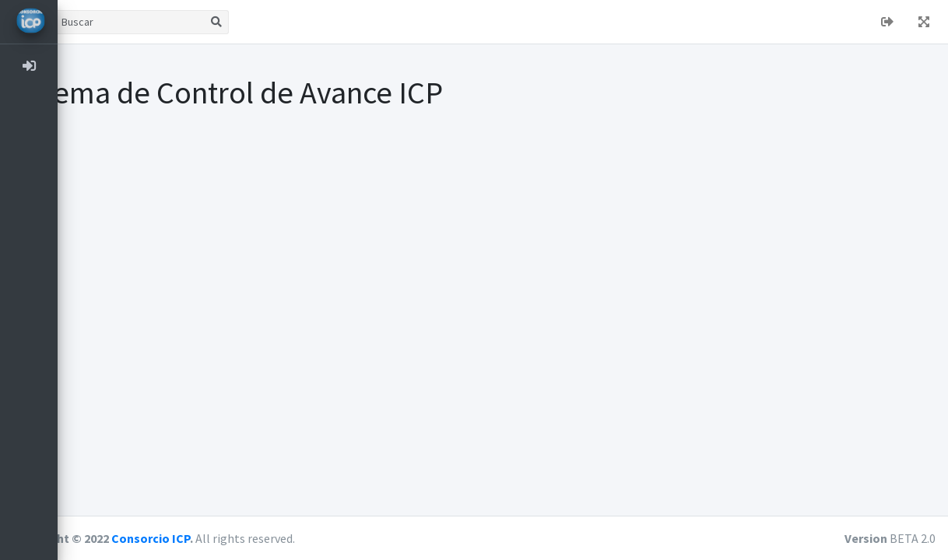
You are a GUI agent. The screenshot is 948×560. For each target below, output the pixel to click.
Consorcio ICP (208, 538)
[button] (82, 22)
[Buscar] (187, 22)
